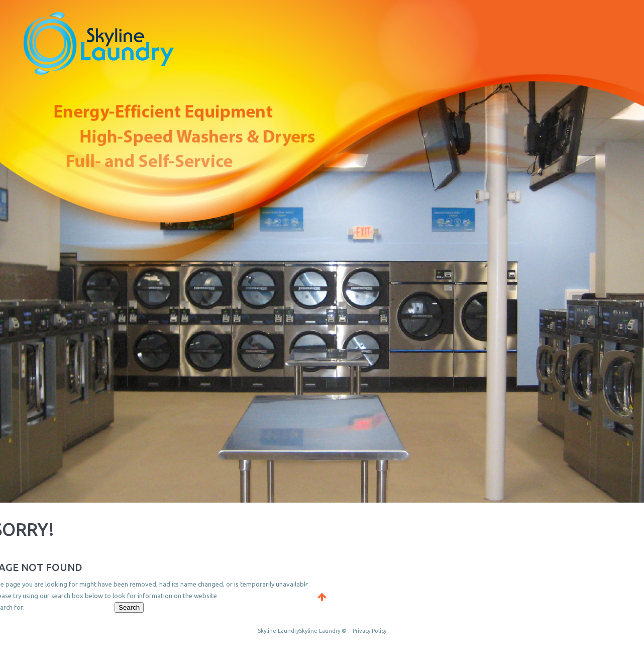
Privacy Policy (369, 631)
